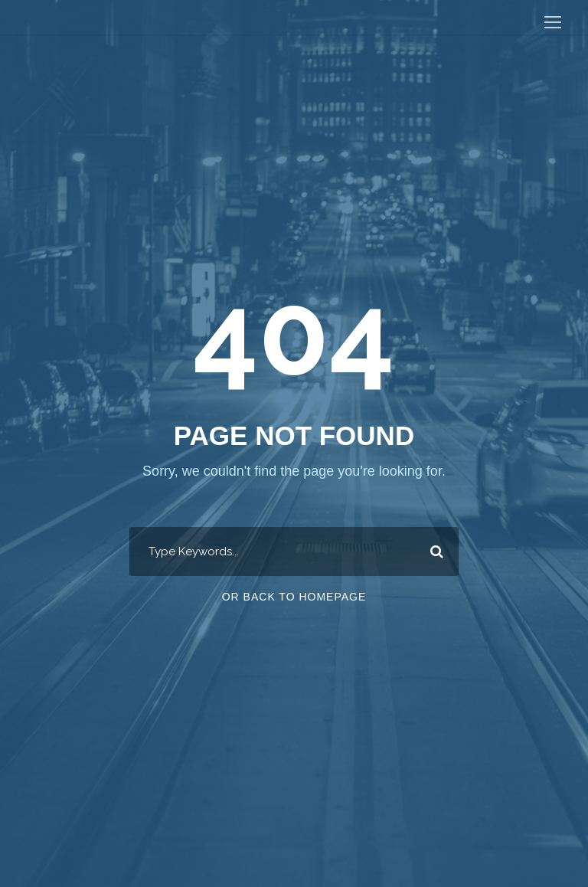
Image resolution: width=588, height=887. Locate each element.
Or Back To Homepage (294, 597)
